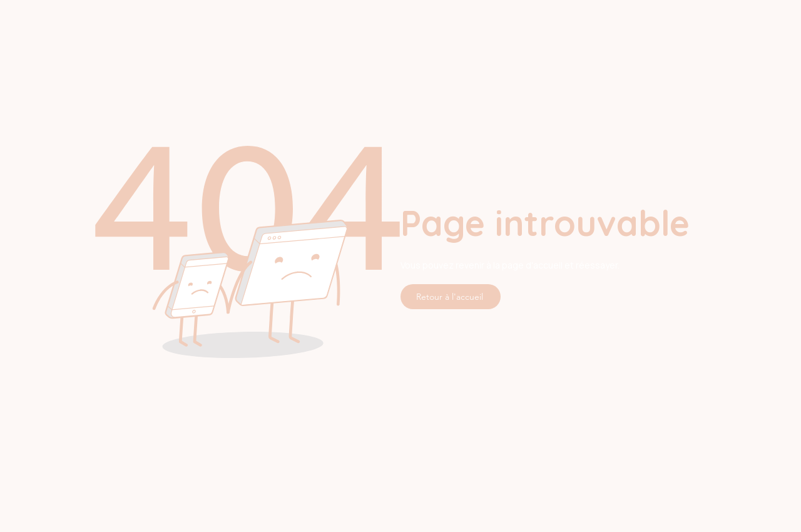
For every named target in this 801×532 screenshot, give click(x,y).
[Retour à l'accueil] (451, 297)
